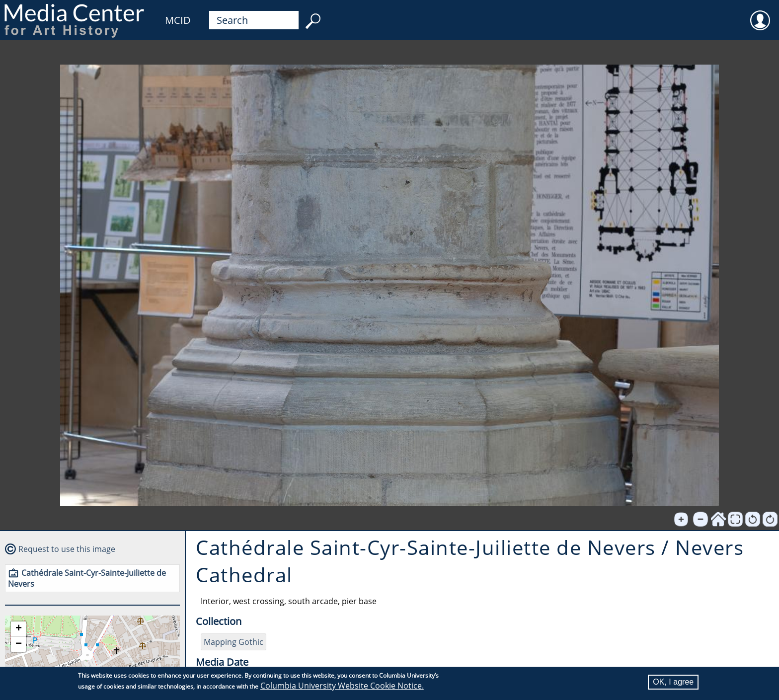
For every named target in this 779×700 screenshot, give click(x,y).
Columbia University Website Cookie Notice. (342, 686)
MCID (178, 20)
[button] (18, 629)
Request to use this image (67, 549)
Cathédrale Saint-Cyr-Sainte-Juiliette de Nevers (87, 578)
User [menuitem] (760, 14)
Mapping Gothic (234, 642)
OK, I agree (673, 682)
